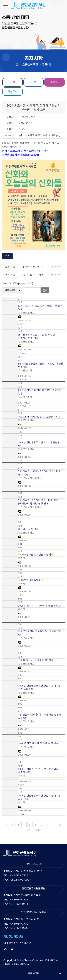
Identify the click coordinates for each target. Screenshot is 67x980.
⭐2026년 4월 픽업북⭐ (31, 580)
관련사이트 (33, 974)
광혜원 (54, 82)
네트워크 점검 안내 (28, 529)
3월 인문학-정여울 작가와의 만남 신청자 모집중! (40, 716)
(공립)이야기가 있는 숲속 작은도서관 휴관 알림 (40, 307)
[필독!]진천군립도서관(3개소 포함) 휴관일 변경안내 (40, 365)
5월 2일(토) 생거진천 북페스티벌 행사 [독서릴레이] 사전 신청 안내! (38, 502)
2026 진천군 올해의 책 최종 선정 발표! (39, 743)
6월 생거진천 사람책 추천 (35, 275)
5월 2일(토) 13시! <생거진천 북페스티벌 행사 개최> (39, 473)
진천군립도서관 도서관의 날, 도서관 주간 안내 (40, 633)
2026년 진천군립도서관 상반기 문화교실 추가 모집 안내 (39, 687)
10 (60, 825)
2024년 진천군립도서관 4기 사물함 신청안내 (35, 267)
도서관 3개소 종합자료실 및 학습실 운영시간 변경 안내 (37, 336)
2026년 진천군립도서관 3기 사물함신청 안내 (39, 444)
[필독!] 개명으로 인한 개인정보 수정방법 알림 (40, 392)
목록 (7, 256)
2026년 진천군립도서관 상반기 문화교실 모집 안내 (39, 797)
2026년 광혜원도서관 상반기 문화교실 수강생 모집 (38, 771)
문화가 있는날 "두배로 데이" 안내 (36, 660)
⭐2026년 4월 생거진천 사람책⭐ (36, 555)
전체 (13, 82)
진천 (33, 82)
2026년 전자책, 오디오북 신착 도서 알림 (39, 606)
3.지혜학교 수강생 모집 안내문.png (40, 135)
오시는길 (8, 949)
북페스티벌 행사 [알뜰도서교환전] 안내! (39, 417)
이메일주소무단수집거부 (17, 943)
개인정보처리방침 (13, 937)
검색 (45, 290)
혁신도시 (13, 91)
